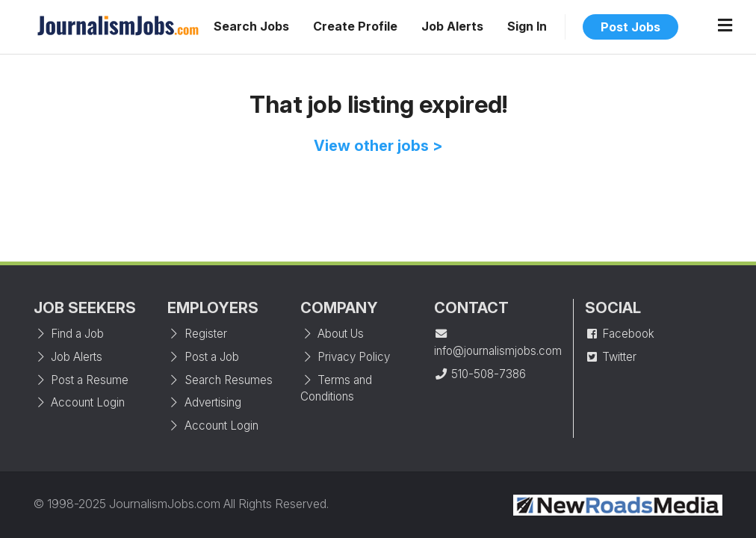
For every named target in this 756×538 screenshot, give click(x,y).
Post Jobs (630, 27)
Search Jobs (251, 26)
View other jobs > (378, 146)
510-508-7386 (480, 374)
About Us (332, 334)
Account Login (79, 402)
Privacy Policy (345, 357)
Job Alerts (452, 26)
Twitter (611, 357)
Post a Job (203, 357)
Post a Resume (81, 380)
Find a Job (69, 334)
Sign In (527, 26)
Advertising (204, 402)
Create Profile (355, 26)
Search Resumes (220, 380)
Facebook (620, 334)
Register (197, 334)
